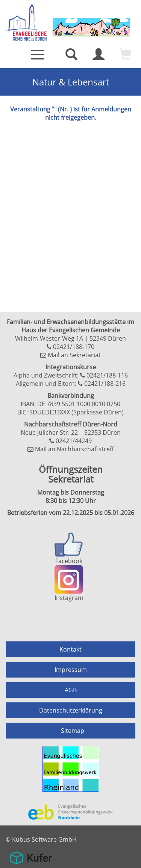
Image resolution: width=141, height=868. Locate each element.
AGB (71, 690)
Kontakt (70, 649)
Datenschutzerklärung (71, 710)
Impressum (71, 670)
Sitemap (73, 731)
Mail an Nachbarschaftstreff (74, 449)
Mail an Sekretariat (74, 355)
